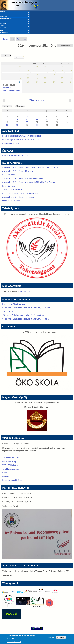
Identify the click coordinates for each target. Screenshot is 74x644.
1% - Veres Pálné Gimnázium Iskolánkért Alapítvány (24, 315)
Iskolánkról (15, 23)
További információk (14, 642)
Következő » (67, 46)
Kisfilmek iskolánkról (11, 143)
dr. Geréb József (25, 292)
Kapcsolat (3, 28)
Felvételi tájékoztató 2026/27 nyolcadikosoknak (22, 136)
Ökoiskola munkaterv (11, 201)
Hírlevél (5, 476)
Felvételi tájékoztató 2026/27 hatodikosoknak (21, 140)
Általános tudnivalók (11, 458)
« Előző (61, 46)
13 (27, 119)
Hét (13, 39)
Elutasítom (61, 637)
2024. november (37, 100)
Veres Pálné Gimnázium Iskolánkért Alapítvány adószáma (26, 308)
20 (27, 122)
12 (17, 119)
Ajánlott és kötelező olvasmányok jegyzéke (20, 193)
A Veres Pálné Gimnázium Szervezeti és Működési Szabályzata (29, 182)
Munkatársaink (15, 21)
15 (47, 119)
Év (25, 39)
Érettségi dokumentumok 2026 (15, 155)
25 (20, 82)
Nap (19, 39)
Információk (15, 17)
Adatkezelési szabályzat (12, 190)
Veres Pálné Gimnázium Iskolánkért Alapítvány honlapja (25, 319)
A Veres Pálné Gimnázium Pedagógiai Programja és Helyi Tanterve (30, 167)
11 (7, 119)
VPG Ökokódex (9, 175)
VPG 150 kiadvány (10, 465)
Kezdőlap (15, 12)
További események (11, 469)
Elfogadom (51, 637)
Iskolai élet (15, 14)
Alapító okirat (8, 311)
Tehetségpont (15, 33)
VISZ (15, 30)
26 (17, 125)
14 (37, 119)
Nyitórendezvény (9, 462)
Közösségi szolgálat (15, 19)
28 (37, 125)
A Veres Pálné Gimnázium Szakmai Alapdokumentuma (25, 179)
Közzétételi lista (9, 186)
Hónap (6, 39)
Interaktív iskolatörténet (12, 480)
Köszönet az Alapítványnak (13, 304)
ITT (14, 575)
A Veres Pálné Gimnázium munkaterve (18, 197)
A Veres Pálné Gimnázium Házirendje (18, 171)
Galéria (15, 26)
